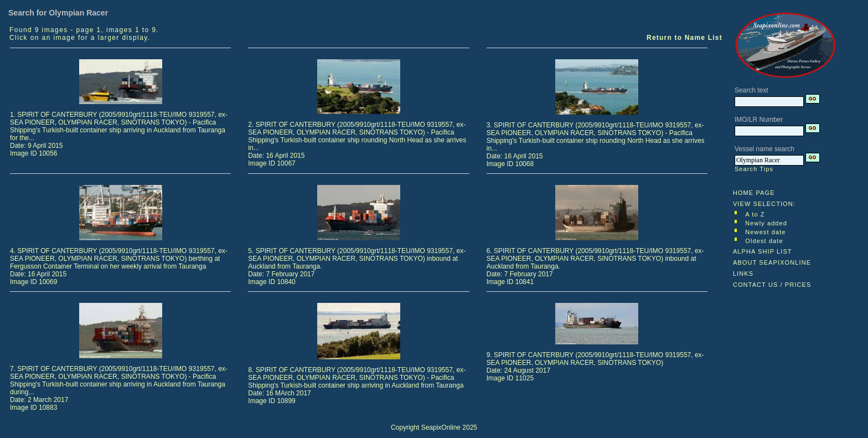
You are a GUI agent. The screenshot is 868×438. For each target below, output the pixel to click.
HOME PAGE (754, 193)
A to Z (755, 214)
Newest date (765, 232)
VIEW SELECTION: (764, 204)
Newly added (766, 223)
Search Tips (754, 169)
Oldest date (764, 241)
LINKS (743, 274)
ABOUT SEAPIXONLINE (772, 262)
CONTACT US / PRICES (772, 285)
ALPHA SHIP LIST (763, 251)
